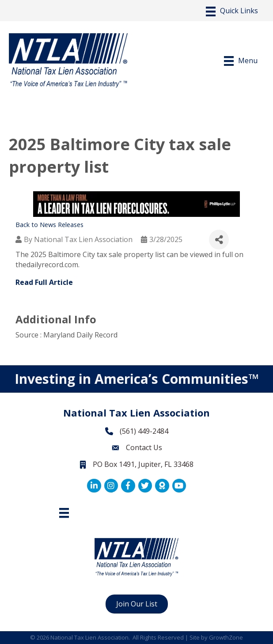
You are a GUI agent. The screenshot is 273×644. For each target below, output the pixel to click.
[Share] (219, 240)
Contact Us (144, 447)
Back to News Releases (49, 225)
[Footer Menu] (64, 513)
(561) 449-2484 (144, 431)
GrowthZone (226, 637)
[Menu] (232, 11)
